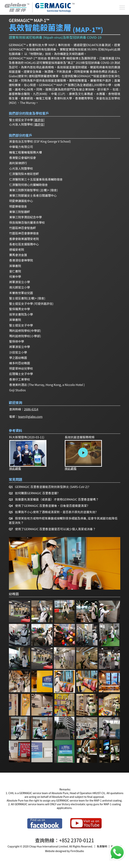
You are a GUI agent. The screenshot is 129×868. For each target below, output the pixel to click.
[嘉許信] (39, 120)
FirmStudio (77, 851)
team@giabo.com (30, 416)
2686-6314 (31, 409)
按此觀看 (28, 455)
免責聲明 (102, 846)
